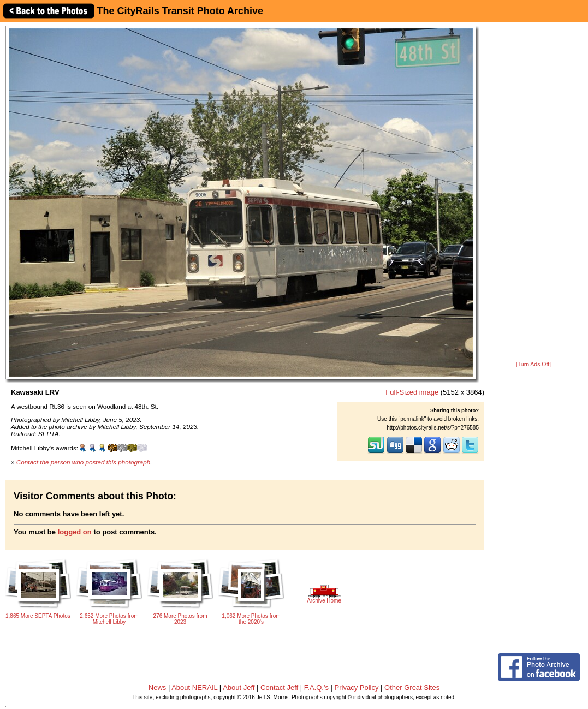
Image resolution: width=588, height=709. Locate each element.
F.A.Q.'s (316, 687)
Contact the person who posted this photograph (84, 462)
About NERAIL (194, 687)
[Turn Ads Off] (533, 364)
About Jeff (239, 687)
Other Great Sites (412, 687)
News (158, 687)
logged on (75, 532)
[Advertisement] (534, 192)
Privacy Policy (357, 687)
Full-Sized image (412, 392)
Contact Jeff (279, 687)
